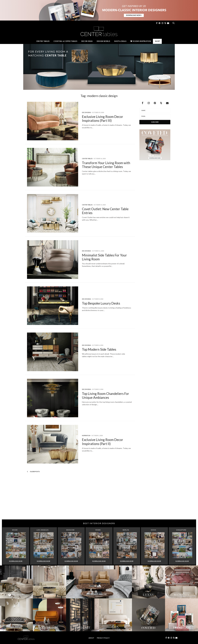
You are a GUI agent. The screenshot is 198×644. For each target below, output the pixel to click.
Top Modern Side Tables (99, 349)
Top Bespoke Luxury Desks (101, 303)
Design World (103, 41)
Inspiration (86, 435)
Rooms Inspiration (141, 41)
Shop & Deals (120, 41)
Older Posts (33, 472)
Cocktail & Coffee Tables (65, 41)
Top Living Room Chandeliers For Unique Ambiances (106, 396)
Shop (157, 41)
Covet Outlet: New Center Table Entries (105, 211)
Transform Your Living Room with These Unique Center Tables (106, 165)
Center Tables (43, 41)
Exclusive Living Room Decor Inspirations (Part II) (103, 442)
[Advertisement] (99, 499)
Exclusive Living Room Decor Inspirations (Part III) (103, 119)
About (91, 638)
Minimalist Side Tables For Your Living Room (104, 257)
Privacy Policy (103, 638)
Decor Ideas (87, 41)
